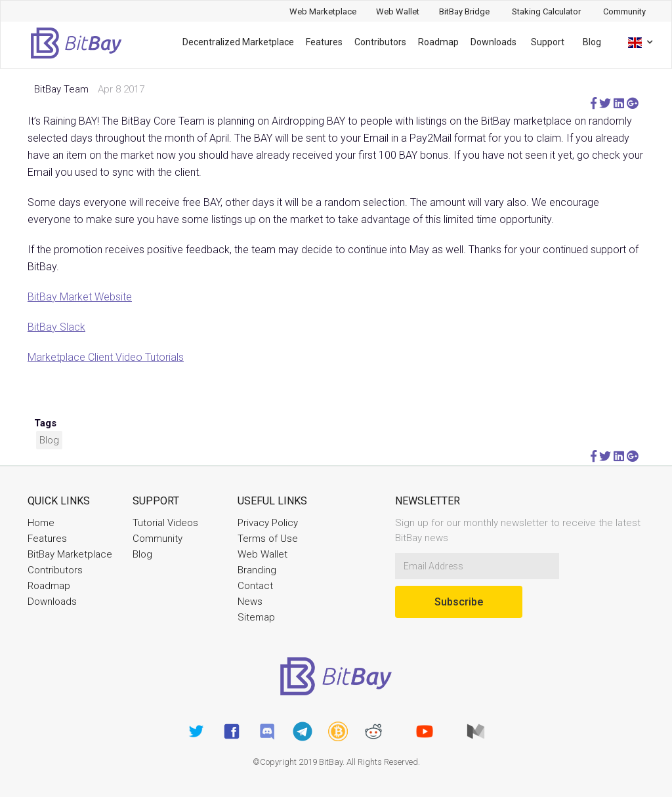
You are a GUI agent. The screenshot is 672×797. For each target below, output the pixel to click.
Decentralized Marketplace (238, 42)
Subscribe (459, 602)
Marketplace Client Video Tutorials (106, 357)
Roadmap (438, 42)
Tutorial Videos (165, 523)
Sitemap (256, 617)
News (250, 602)
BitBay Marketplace (70, 554)
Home (41, 523)
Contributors (380, 42)
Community (157, 539)
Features (324, 42)
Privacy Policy (268, 523)
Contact (255, 586)
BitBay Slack (56, 327)
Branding (257, 570)
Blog (592, 42)
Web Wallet (262, 554)
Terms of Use (268, 539)
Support (548, 42)
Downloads (493, 42)
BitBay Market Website (80, 297)
